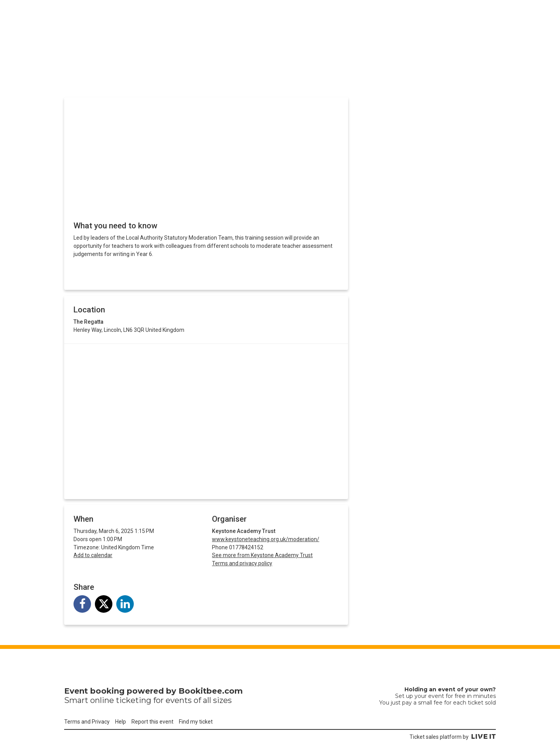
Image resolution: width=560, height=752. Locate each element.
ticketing (134, 700)
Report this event (152, 722)
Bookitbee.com (211, 691)
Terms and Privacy (87, 722)
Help (121, 722)
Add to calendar (93, 555)
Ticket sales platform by (453, 737)
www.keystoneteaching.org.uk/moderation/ (266, 539)
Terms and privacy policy (242, 563)
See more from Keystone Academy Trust (262, 555)
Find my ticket (196, 722)
